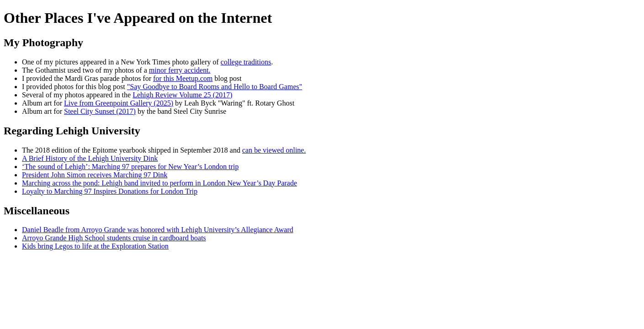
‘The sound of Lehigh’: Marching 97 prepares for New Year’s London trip (130, 167)
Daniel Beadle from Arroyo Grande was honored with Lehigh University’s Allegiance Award (157, 230)
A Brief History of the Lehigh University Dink (90, 158)
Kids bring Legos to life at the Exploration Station (95, 246)
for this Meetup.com (183, 78)
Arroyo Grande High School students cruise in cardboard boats (114, 238)
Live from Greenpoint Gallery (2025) (119, 103)
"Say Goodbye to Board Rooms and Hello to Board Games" (215, 87)
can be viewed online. (274, 150)
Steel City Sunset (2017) (100, 111)
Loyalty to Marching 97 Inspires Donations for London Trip (110, 191)
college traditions (246, 62)
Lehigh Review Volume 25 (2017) (182, 95)
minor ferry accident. (180, 70)
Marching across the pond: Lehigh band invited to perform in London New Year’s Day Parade (160, 183)
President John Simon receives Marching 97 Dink (95, 175)
